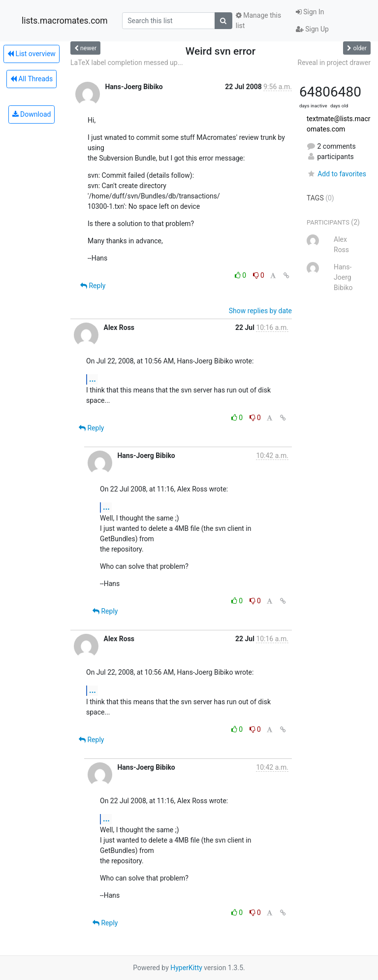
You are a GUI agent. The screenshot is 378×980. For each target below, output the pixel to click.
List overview (31, 54)
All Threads (31, 79)
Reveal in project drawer (334, 63)
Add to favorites (336, 174)
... (93, 379)
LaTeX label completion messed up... (127, 63)
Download (32, 114)
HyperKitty (186, 968)
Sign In (310, 12)
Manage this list (258, 20)
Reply (93, 286)
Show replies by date (260, 311)
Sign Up (312, 29)
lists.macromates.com (65, 21)
